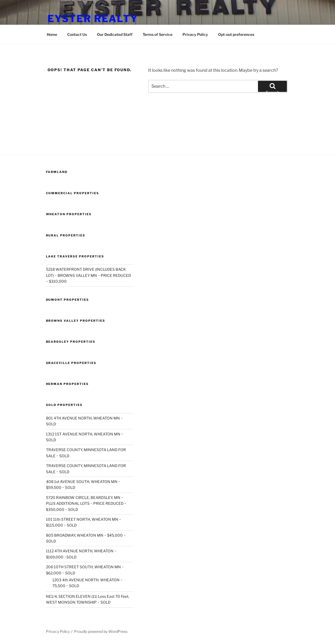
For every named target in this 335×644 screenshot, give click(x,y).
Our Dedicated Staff (115, 34)
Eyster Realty (93, 19)
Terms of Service (158, 34)
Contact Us (77, 34)
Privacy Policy (195, 34)
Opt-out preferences (236, 34)
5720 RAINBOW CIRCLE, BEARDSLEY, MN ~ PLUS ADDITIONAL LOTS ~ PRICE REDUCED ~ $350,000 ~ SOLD (86, 503)
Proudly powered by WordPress (101, 631)
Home (52, 34)
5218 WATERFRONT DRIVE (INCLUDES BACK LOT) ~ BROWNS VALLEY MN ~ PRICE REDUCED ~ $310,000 (88, 275)
